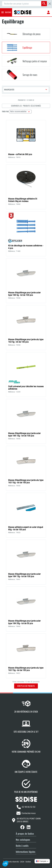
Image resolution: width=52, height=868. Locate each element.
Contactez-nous (26, 813)
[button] (26, 90)
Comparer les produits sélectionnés (26, 106)
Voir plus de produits (26, 686)
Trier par (5, 112)
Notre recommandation (19, 111)
